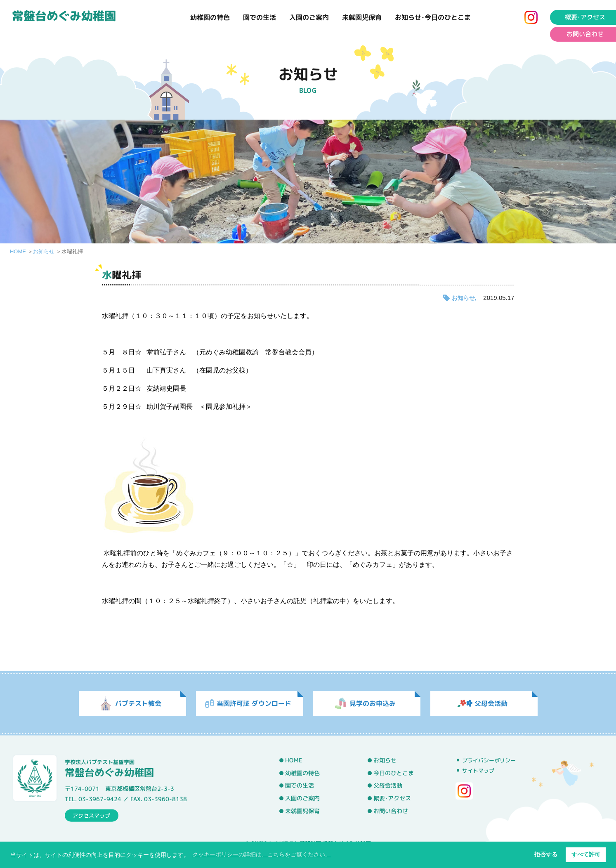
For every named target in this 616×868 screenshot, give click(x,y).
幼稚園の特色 (210, 17)
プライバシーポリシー (489, 760)
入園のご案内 (309, 17)
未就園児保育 (362, 17)
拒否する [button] (546, 854)
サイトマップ (478, 771)
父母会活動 (388, 785)
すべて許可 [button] (586, 854)
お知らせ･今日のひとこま (433, 17)
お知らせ (44, 251)
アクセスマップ (91, 815)
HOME (18, 251)
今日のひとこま (394, 773)
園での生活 (260, 17)
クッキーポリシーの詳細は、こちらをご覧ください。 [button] (262, 854)
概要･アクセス (392, 798)
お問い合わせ (391, 811)
